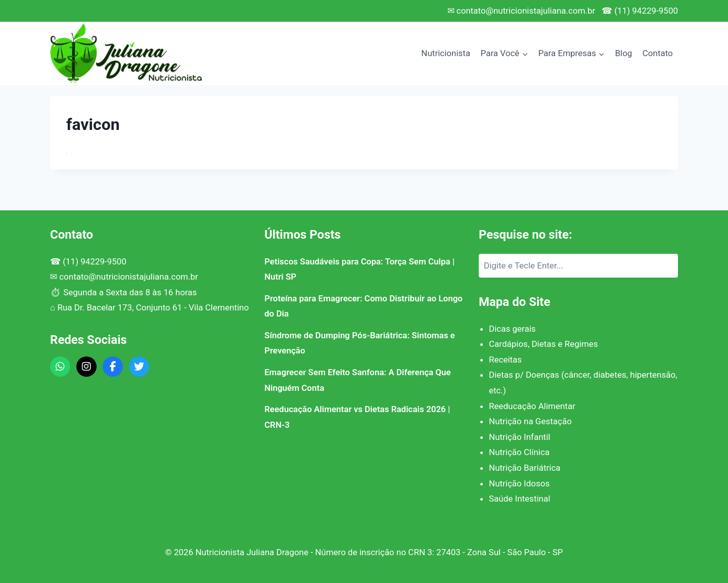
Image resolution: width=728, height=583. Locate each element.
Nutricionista (446, 53)
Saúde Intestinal (519, 499)
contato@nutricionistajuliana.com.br (129, 277)
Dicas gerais (512, 329)
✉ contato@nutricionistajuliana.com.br (521, 11)
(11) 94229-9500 (95, 261)
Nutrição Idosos (519, 483)
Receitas (505, 360)
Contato (658, 53)
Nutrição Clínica (519, 452)
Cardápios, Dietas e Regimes (543, 344)
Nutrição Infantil (519, 437)
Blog (623, 53)
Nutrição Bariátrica (525, 468)
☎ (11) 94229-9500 (640, 11)
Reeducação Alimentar (532, 406)
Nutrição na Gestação (530, 421)
